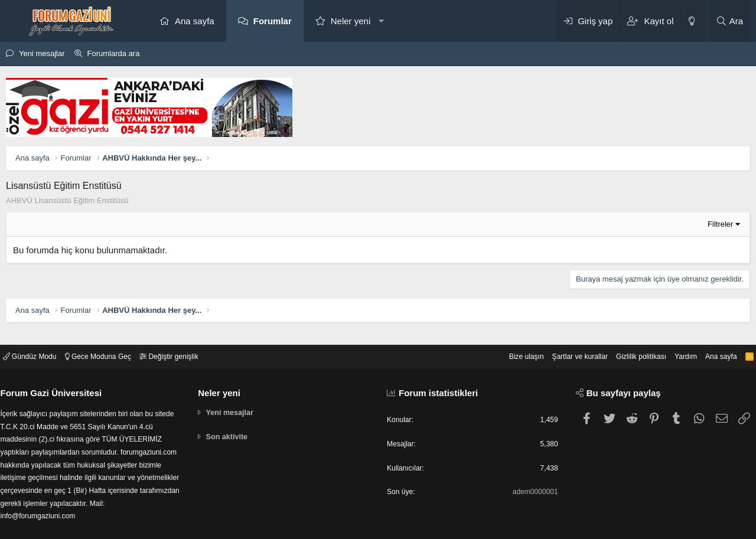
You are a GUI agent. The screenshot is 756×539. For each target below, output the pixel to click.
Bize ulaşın (505, 346)
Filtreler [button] (720, 224)
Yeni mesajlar (42, 53)
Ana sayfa (195, 21)
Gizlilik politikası (628, 346)
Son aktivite (231, 428)
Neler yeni (351, 21)
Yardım (675, 346)
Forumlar (273, 21)
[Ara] (729, 21)
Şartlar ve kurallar (562, 346)
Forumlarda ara (114, 53)
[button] (381, 21)
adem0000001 (531, 485)
